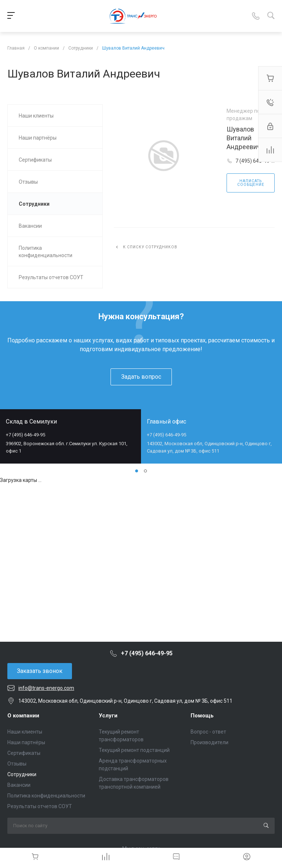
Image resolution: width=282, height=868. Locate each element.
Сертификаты (24, 753)
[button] (137, 471)
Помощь (202, 716)
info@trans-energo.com (46, 688)
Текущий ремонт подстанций (134, 750)
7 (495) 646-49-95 (255, 161)
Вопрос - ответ (208, 732)
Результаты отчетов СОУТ (40, 806)
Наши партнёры (26, 742)
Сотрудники (22, 774)
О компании (23, 716)
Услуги (108, 716)
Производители (209, 742)
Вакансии (19, 785)
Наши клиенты (25, 732)
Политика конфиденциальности (46, 796)
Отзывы (17, 764)
